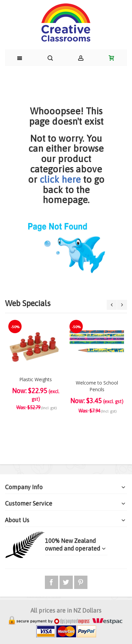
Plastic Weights (36, 379)
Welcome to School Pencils (97, 386)
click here (60, 179)
